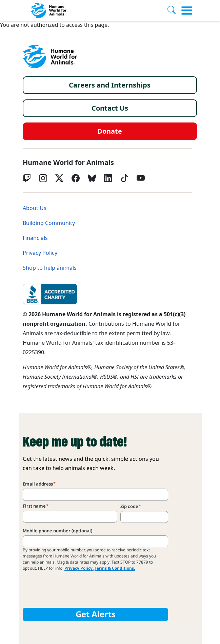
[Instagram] (43, 178)
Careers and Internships (110, 85)
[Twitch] (27, 178)
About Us (35, 208)
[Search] (174, 11)
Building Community (49, 223)
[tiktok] (124, 178)
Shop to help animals (50, 268)
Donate (110, 131)
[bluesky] (92, 178)
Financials (35, 238)
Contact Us (110, 108)
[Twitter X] (59, 178)
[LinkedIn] (108, 178)
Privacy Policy (40, 253)
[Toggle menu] (187, 11)
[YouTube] (141, 178)
